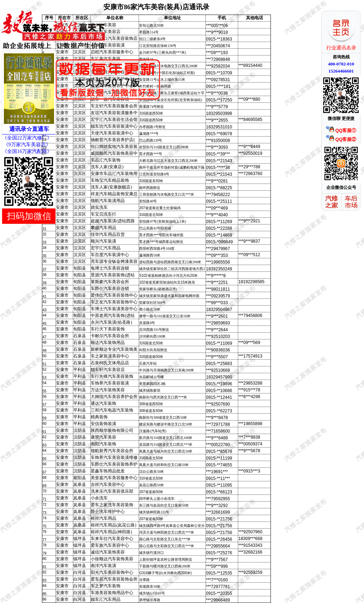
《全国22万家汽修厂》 (27, 138)
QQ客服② (341, 139)
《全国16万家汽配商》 (27, 151)
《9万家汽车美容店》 (26, 145)
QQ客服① (341, 130)
